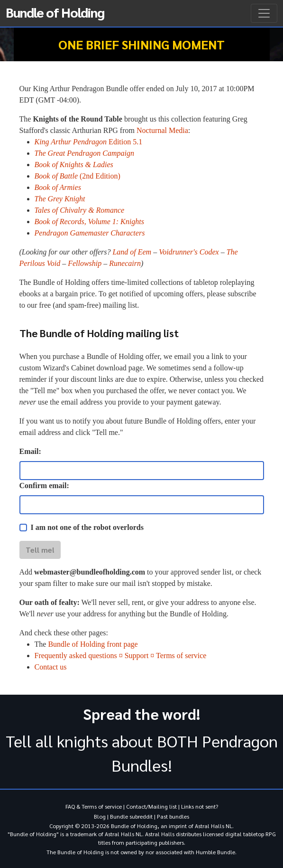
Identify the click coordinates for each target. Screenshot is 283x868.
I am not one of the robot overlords (87, 527)
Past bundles (173, 816)
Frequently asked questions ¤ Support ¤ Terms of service (121, 656)
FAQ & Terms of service (94, 806)
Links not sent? (200, 806)
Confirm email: (44, 486)
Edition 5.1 (89, 142)
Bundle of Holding (55, 12)
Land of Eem (132, 252)
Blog (100, 816)
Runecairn (125, 263)
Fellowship (85, 263)
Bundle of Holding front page (93, 644)
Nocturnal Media (162, 130)
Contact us (51, 667)
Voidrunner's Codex (189, 252)
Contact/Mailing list (151, 806)
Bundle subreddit (131, 816)
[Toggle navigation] (264, 13)
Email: (30, 451)
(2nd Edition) (78, 176)
